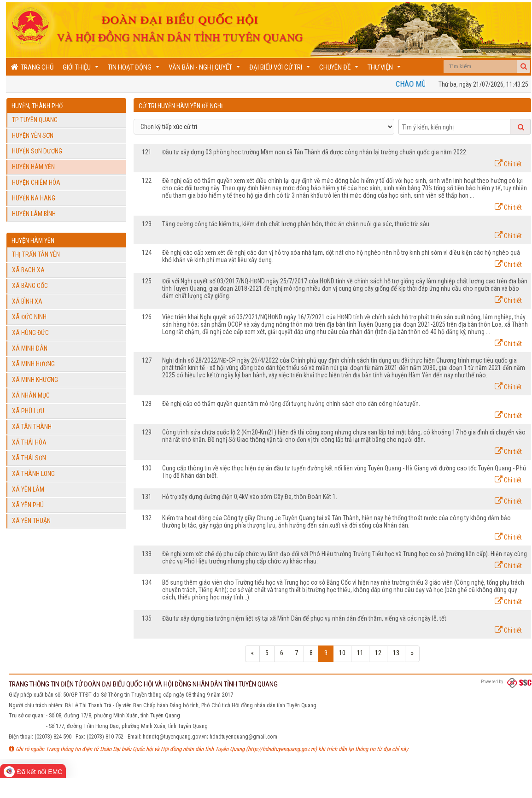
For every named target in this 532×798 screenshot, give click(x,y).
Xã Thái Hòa (29, 442)
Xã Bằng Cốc (30, 286)
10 (342, 653)
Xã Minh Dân (30, 348)
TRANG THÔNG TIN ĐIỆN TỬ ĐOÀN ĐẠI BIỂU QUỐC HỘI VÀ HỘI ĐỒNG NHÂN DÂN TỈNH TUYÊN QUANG (143, 684)
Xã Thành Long (33, 474)
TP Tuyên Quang (35, 120)
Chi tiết (508, 164)
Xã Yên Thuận (31, 521)
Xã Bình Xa (27, 301)
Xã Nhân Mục (31, 395)
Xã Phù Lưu (28, 411)
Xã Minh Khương (35, 380)
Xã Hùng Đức (30, 333)
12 (378, 653)
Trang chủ (32, 67)
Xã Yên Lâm (28, 489)
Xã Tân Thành (32, 427)
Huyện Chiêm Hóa (36, 182)
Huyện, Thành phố (37, 106)
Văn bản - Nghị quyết (205, 69)
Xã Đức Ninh (29, 317)
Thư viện (385, 69)
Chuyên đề (340, 69)
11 (360, 653)
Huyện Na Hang (34, 198)
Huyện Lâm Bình (34, 214)
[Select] (264, 127)
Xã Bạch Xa (28, 270)
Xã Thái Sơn (29, 458)
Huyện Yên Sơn (33, 135)
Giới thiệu (82, 69)
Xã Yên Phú (28, 505)
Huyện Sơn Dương (37, 151)
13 (396, 653)
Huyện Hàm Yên (33, 167)
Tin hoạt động (135, 69)
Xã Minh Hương (33, 364)
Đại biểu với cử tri (281, 69)
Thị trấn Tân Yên (36, 254)
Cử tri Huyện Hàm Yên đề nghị (181, 106)
